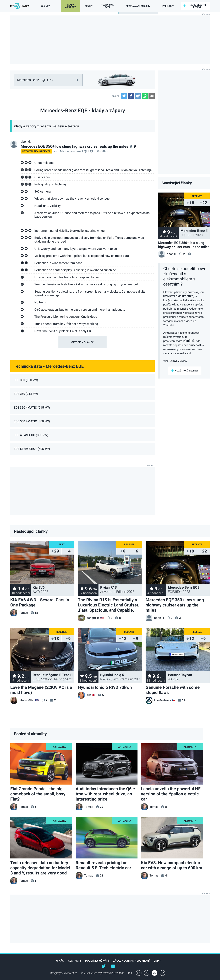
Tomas (19, 613)
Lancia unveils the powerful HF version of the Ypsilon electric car (171, 794)
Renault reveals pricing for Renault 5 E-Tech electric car (103, 865)
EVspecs (119, 973)
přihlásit (165, 6)
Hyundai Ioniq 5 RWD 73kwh (105, 687)
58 (36, 613)
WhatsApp (145, 96)
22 (102, 807)
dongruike (89, 618)
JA (163, 973)
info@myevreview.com (63, 973)
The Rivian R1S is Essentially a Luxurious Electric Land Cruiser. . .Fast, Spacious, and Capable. (110, 605)
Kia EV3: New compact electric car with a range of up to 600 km (172, 865)
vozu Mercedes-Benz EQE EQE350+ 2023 (64, 151)
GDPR (157, 961)
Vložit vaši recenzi (187, 371)
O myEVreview (178, 361)
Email (152, 96)
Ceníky (88, 6)
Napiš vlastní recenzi (196, 6)
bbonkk (26, 142)
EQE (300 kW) (32, 421)
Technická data (107, 6)
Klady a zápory (70, 6)
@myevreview (113, 966)
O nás (60, 961)
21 (102, 875)
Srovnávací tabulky (137, 6)
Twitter (124, 96)
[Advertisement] (110, 40)
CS (155, 973)
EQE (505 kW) (32, 449)
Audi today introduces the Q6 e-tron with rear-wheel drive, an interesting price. (106, 794)
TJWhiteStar (22, 700)
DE (147, 973)
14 (184, 700)
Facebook (131, 96)
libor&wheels (158, 700)
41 (167, 875)
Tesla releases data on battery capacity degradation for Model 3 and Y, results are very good (40, 868)
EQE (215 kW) (26, 394)
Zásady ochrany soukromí (131, 961)
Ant (84, 695)
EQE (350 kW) (31, 435)
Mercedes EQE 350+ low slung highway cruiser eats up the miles (78, 146)
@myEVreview (104, 966)
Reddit (138, 96)
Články (45, 6)
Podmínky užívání (97, 961)
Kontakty (75, 961)
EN (139, 973)
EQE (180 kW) (26, 380)
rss (130, 973)
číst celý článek (82, 342)
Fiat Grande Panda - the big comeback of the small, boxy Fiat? (38, 794)
